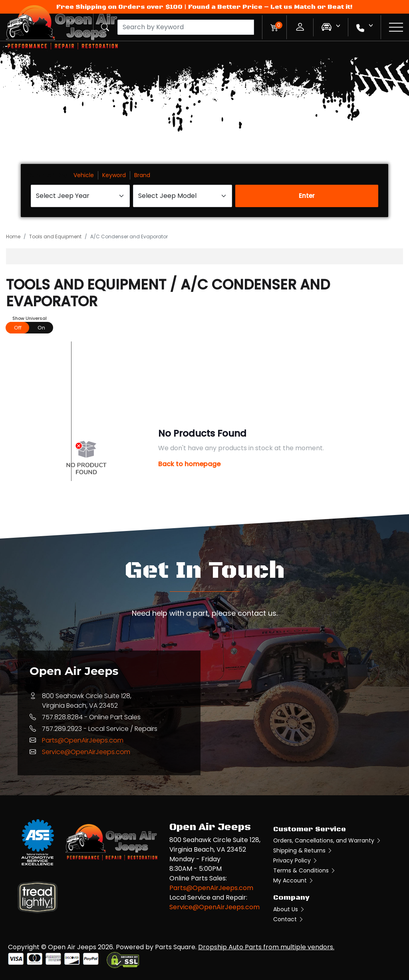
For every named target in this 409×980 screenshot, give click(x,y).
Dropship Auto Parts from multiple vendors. (266, 947)
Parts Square (175, 947)
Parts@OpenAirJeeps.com (83, 740)
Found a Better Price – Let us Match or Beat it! (270, 7)
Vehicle (84, 175)
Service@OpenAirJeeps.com (86, 752)
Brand (142, 175)
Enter (307, 196)
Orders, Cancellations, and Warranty (327, 840)
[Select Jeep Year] (80, 196)
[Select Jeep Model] (183, 196)
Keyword (114, 175)
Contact (289, 919)
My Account (294, 880)
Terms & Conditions (305, 870)
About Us (289, 909)
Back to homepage (189, 464)
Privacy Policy (296, 860)
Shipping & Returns (303, 850)
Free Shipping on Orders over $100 (119, 7)
